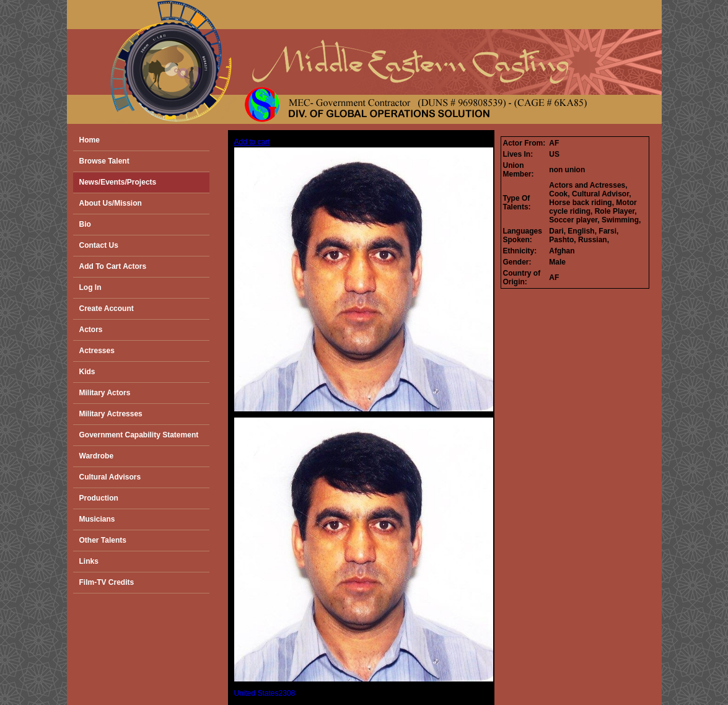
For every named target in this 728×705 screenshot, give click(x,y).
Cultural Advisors (110, 477)
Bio (85, 224)
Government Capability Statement (139, 435)
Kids (87, 372)
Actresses (97, 351)
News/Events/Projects (118, 182)
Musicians (97, 519)
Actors (91, 330)
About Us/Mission (111, 203)
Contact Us (99, 245)
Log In (90, 287)
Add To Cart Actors (113, 266)
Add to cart (252, 142)
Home (90, 140)
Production (99, 498)
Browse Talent (104, 161)
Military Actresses (111, 414)
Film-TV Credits (107, 582)
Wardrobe (97, 456)
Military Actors (105, 393)
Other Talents (103, 540)
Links (89, 561)
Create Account (107, 309)
